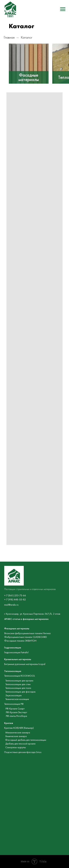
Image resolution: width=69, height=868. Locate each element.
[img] (29, 64)
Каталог (27, 37)
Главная (9, 37)
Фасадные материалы (29, 77)
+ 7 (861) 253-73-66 (15, 595)
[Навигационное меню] (63, 9)
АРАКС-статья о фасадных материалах (26, 619)
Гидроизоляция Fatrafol (16, 652)
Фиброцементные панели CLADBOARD (26, 637)
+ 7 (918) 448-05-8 (14, 600)
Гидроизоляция (13, 648)
